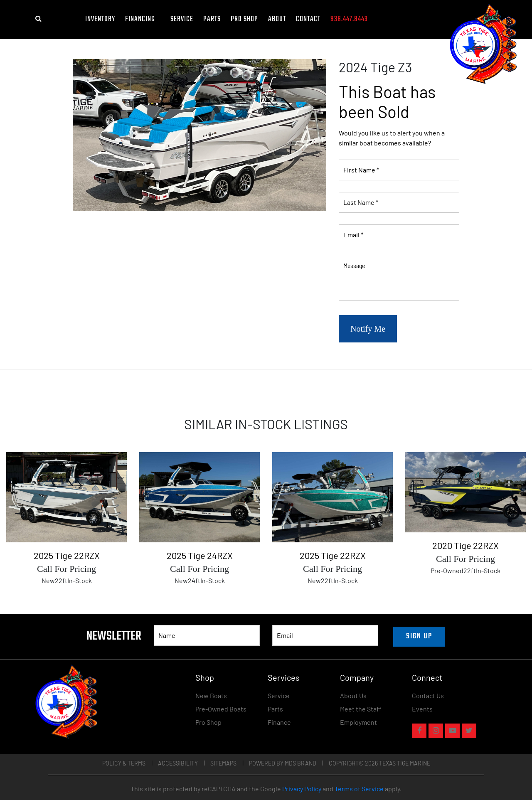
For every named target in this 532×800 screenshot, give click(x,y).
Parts (212, 19)
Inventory (100, 19)
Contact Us (428, 695)
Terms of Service (359, 789)
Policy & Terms (124, 763)
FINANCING (143, 19)
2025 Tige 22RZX (67, 555)
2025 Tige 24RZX (200, 555)
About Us (353, 695)
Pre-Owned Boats (221, 709)
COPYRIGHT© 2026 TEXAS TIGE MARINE (379, 763)
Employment (358, 722)
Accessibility (178, 763)
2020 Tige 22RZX (465, 545)
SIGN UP (419, 636)
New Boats (211, 695)
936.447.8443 (349, 19)
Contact (308, 19)
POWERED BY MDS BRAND (283, 763)
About (277, 19)
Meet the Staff (361, 709)
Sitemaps (223, 763)
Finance (279, 722)
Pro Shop (244, 19)
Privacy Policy (302, 789)
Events (422, 709)
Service (182, 19)
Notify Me (368, 329)
